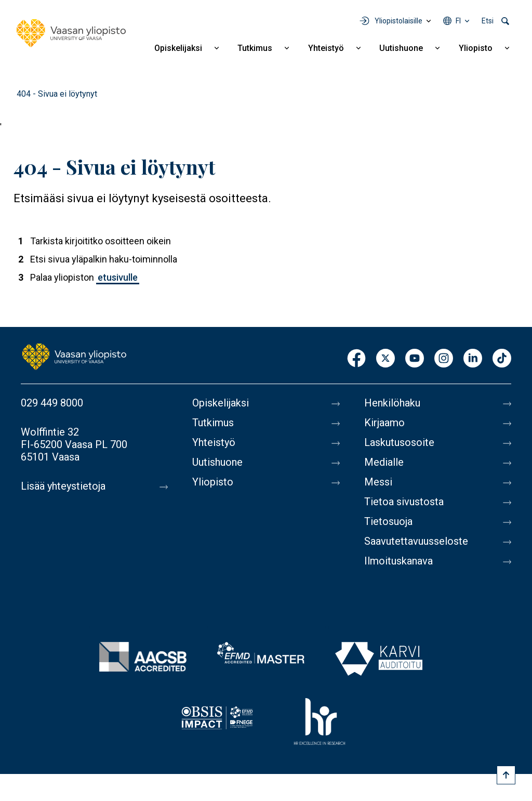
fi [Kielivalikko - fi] (458, 21)
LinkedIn (473, 359)
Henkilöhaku (392, 403)
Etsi (488, 21)
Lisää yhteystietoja (63, 486)
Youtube (415, 359)
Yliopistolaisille (398, 21)
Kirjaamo (384, 423)
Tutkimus (255, 48)
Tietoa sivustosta (404, 502)
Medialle (384, 462)
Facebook (356, 359)
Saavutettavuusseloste (416, 541)
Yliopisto (476, 48)
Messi (378, 482)
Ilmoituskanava (398, 561)
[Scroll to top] (506, 775)
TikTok (502, 359)
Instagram (444, 359)
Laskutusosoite (399, 442)
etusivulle (118, 277)
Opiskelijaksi (178, 48)
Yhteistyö (326, 48)
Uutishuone (401, 48)
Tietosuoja (388, 521)
